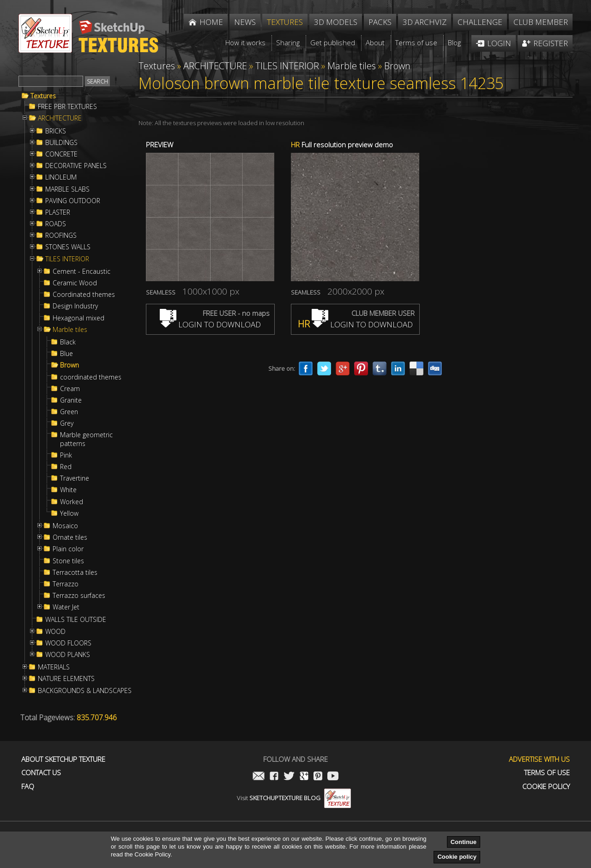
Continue (464, 842)
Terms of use (547, 773)
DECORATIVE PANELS (76, 166)
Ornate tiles (70, 537)
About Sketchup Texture (63, 759)
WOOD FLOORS (68, 643)
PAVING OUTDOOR (73, 201)
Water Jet (66, 607)
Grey (67, 423)
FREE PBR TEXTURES (67, 107)
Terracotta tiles (75, 573)
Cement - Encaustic (81, 271)
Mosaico (65, 526)
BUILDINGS (61, 143)
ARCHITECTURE (60, 118)
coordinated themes (91, 377)
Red (66, 467)
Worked (72, 502)
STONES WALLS (68, 247)
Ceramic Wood (75, 283)
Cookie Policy (546, 787)
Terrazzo (66, 584)
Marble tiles (70, 330)
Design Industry (75, 306)
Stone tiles (68, 561)
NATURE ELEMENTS (66, 679)
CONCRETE (61, 154)
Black (68, 342)
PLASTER (58, 212)
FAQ (28, 787)
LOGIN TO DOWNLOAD (210, 324)
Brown (69, 365)
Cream (70, 389)
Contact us (41, 773)
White (68, 490)
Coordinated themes (84, 295)
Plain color (68, 549)
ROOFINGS (61, 235)
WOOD (55, 632)
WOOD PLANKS (68, 655)
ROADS (56, 224)
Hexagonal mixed (78, 318)
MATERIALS (54, 667)
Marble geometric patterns (86, 439)
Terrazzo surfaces (79, 596)
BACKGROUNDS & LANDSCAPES (85, 691)
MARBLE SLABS (67, 189)
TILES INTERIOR (67, 259)
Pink (66, 455)
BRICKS (56, 131)
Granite (71, 400)
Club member (541, 22)
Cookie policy (457, 857)
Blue (66, 354)
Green (69, 412)
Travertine (75, 478)
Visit (294, 798)
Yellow (69, 513)
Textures (43, 96)
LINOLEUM (61, 177)
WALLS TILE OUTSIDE (76, 620)
